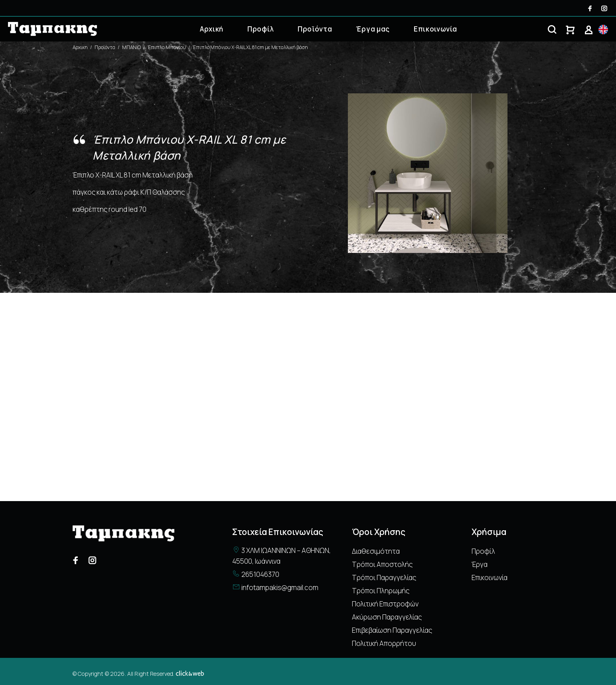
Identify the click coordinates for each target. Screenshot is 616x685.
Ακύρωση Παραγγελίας (387, 617)
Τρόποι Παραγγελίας (384, 577)
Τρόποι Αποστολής (382, 564)
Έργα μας (373, 29)
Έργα (480, 564)
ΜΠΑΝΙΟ (131, 47)
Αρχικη (80, 47)
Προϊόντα (315, 29)
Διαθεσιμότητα (376, 551)
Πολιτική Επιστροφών (385, 604)
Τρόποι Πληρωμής (381, 591)
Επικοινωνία (435, 29)
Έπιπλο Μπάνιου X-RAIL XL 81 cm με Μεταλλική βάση (250, 47)
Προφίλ (261, 29)
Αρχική (212, 29)
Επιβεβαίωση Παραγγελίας (392, 630)
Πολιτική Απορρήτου (384, 643)
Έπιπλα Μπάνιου (167, 47)
